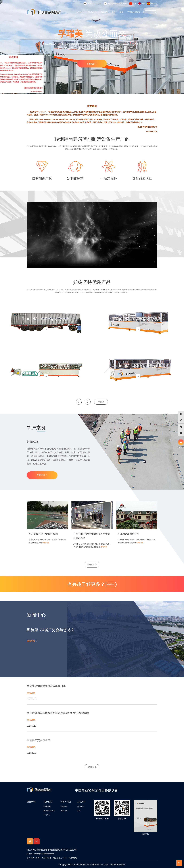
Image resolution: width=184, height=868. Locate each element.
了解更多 (92, 64)
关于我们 (83, 12)
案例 (79, 811)
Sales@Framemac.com (119, 3)
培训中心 (64, 811)
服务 (115, 12)
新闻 (122, 12)
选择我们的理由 (49, 811)
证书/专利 (47, 806)
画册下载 (145, 834)
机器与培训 (94, 12)
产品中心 (64, 806)
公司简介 (47, 815)
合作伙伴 (80, 806)
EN (144, 3)
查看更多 (101, 402)
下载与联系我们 (134, 12)
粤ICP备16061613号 (118, 865)
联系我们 (111, 584)
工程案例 (106, 12)
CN (135, 3)
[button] (79, 402)
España (154, 3)
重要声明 (31, 802)
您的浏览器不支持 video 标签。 (92, 235)
